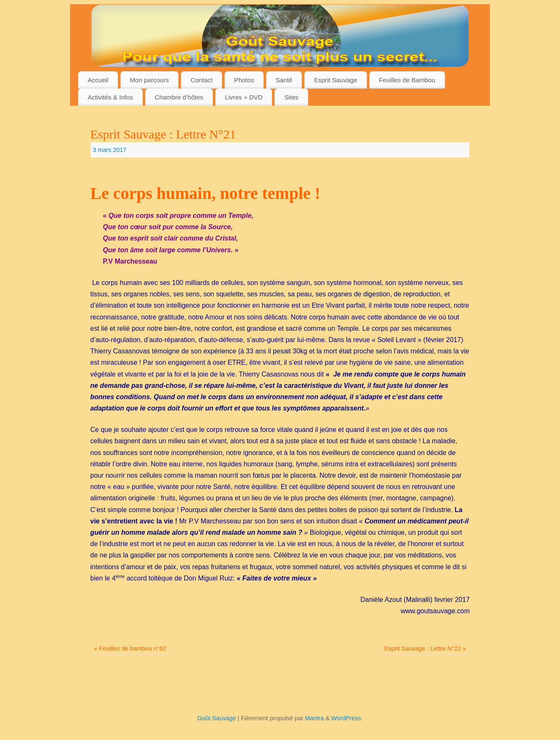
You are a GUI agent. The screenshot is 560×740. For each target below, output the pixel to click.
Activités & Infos (110, 97)
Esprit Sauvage (336, 80)
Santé (284, 80)
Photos (244, 80)
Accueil (98, 80)
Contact (201, 80)
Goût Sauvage (217, 718)
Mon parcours (149, 80)
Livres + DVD (244, 97)
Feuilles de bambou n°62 (130, 648)
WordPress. (347, 718)
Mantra (315, 718)
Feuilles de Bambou (407, 80)
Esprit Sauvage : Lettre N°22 (425, 648)
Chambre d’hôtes (179, 97)
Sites (291, 97)
